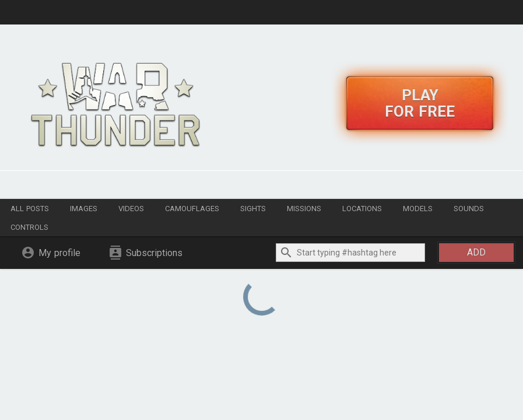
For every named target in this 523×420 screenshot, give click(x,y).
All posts (30, 209)
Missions (304, 209)
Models (418, 209)
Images (84, 209)
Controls (29, 227)
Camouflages (192, 209)
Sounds (469, 209)
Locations (362, 209)
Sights (253, 209)
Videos (131, 209)
